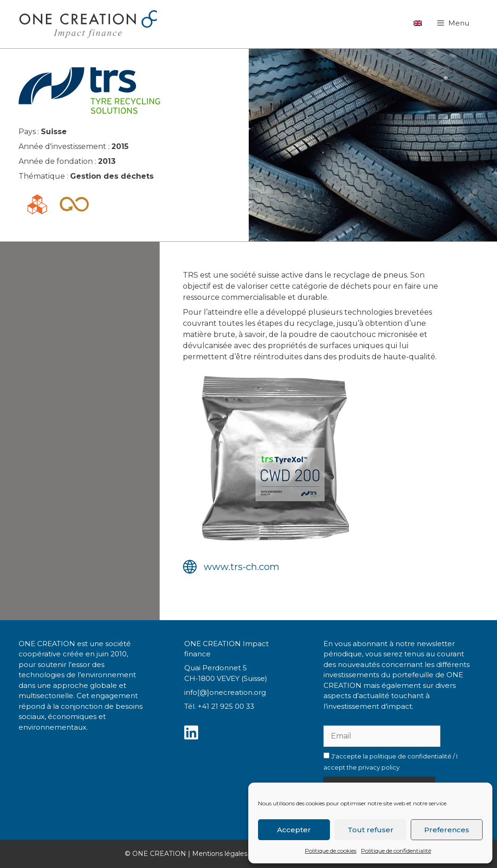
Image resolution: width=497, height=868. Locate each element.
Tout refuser (371, 830)
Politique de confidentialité (396, 851)
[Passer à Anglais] (418, 23)
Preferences (447, 830)
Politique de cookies (331, 851)
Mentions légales (220, 854)
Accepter (294, 830)
